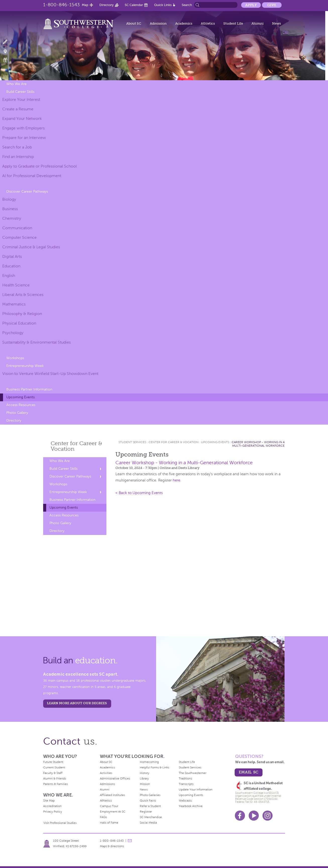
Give (272, 5)
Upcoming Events (20, 397)
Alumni (257, 23)
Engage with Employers (23, 128)
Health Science (16, 285)
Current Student (54, 767)
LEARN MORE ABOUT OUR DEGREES (77, 703)
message (130, 841)
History (145, 773)
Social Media (148, 823)
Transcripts (186, 784)
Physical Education (19, 323)
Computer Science (19, 237)
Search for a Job (17, 147)
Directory (107, 5)
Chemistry (12, 218)
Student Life (233, 23)
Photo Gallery (17, 413)
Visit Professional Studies (60, 823)
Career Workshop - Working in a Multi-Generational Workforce (258, 444)
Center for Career (76, 446)
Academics (184, 23)
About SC (134, 23)
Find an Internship (18, 157)
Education (11, 266)
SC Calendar (134, 5)
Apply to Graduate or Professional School (40, 166)
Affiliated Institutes (112, 795)
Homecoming (149, 762)
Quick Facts (148, 801)
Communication (17, 228)
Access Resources (21, 405)
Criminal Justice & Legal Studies (31, 247)
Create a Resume (18, 109)
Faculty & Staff (53, 773)
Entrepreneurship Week (25, 366)
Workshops (15, 358)
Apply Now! (8, 42)
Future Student (53, 762)
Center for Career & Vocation (174, 442)
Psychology (13, 333)
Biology (9, 199)
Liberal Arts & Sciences (23, 295)
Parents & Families (55, 784)
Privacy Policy (53, 812)
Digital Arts (12, 256)
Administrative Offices (115, 778)
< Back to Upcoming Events (139, 493)
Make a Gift (8, 60)
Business (10, 209)
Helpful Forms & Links (154, 767)
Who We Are (16, 84)
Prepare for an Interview (24, 138)
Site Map (49, 801)
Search (187, 5)
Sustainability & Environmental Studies (37, 342)
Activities (106, 773)
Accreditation (52, 806)
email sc (248, 772)
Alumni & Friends (55, 778)
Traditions (185, 778)
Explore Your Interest (21, 99)
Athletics (208, 23)
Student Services (132, 442)
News (276, 23)
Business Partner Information (29, 389)
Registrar (146, 812)
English (9, 275)
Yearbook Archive (191, 806)
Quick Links (163, 5)
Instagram (268, 816)
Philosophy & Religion (22, 314)
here (176, 480)
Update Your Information (195, 790)
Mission (145, 784)
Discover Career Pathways (27, 191)
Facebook (240, 816)
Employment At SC (113, 812)
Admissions (107, 784)
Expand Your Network (22, 119)
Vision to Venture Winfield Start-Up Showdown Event (50, 374)
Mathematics (14, 304)
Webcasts (185, 801)
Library (144, 778)
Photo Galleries (150, 795)
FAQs (103, 817)
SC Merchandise (151, 817)
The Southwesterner (192, 773)
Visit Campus (8, 51)
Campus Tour (109, 806)
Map (85, 5)
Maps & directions (112, 846)
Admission (158, 23)
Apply (251, 5)
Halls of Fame (109, 823)
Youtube (254, 816)
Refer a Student (150, 806)
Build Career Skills (20, 92)
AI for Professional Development (32, 176)
